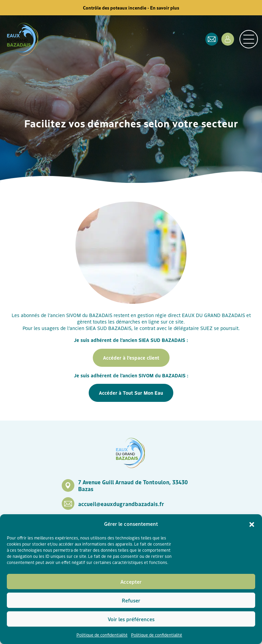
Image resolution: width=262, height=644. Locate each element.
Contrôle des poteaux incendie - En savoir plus (131, 8)
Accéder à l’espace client (131, 358)
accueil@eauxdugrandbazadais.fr (121, 504)
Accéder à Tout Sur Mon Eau (131, 393)
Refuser (131, 600)
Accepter (131, 582)
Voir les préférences (131, 619)
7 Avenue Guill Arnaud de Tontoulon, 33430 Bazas (133, 485)
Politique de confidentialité (102, 635)
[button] (252, 524)
